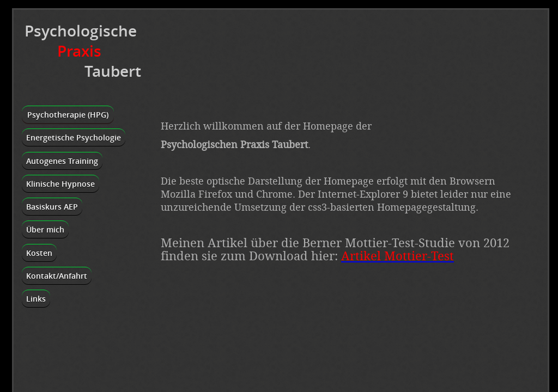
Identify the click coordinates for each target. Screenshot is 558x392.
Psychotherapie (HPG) (68, 115)
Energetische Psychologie (74, 137)
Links (36, 299)
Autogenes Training (62, 161)
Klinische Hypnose (60, 184)
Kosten (39, 253)
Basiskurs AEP (52, 207)
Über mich (45, 229)
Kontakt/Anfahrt (57, 276)
